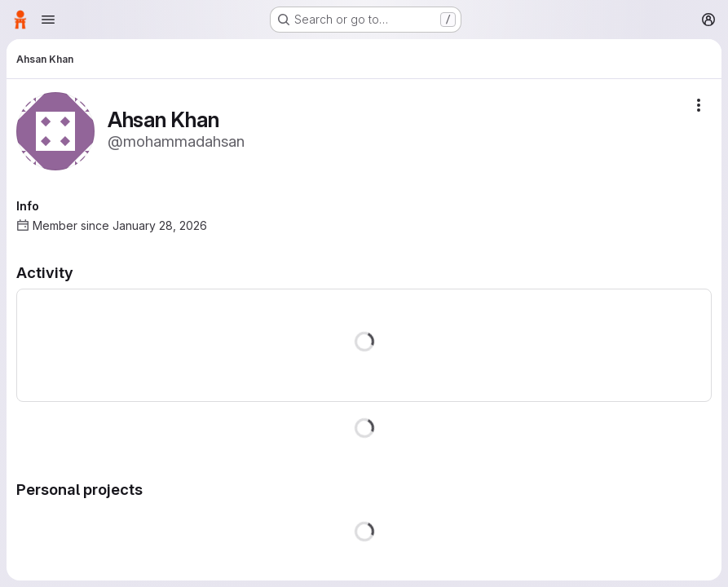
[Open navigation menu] (48, 20)
